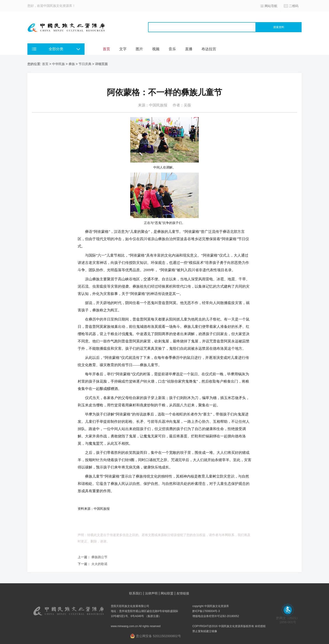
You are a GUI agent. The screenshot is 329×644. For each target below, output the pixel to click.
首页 (106, 49)
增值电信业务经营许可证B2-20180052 (216, 616)
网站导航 (271, 6)
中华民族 (58, 64)
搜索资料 (279, 27)
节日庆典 (85, 64)
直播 (189, 49)
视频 (156, 49)
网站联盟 (167, 593)
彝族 (72, 64)
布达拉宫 (209, 49)
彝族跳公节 (99, 557)
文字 (123, 49)
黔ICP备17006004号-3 (206, 611)
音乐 (172, 49)
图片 (139, 49)
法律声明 (151, 593)
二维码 (294, 6)
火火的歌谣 (99, 564)
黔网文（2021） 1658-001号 (288, 619)
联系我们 (135, 593)
